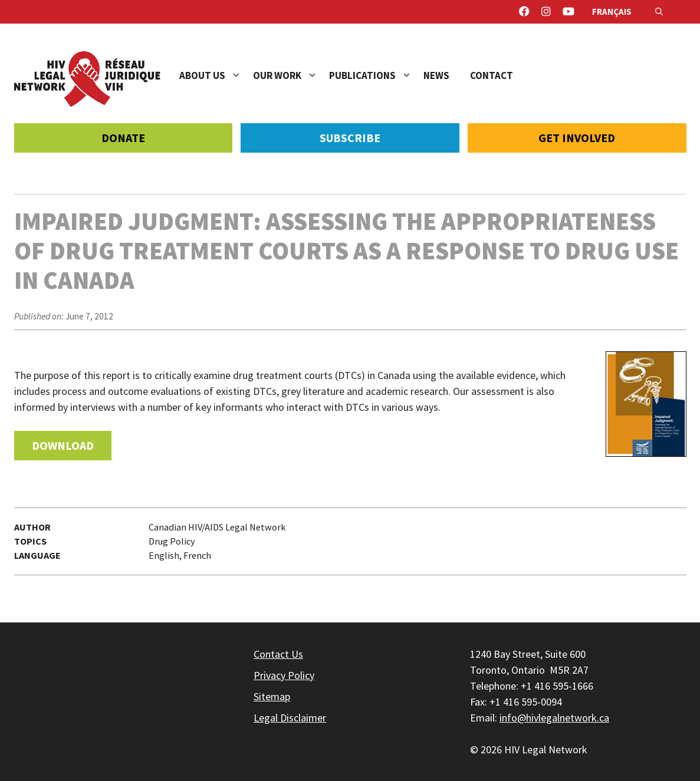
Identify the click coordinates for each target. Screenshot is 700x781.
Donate (123, 138)
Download (63, 445)
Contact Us (278, 654)
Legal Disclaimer (290, 718)
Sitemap (272, 696)
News (436, 75)
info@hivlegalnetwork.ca (554, 718)
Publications (376, 75)
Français (612, 11)
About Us (216, 75)
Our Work (291, 75)
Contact (492, 75)
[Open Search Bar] (659, 12)
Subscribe (350, 138)
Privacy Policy (284, 675)
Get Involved (577, 138)
